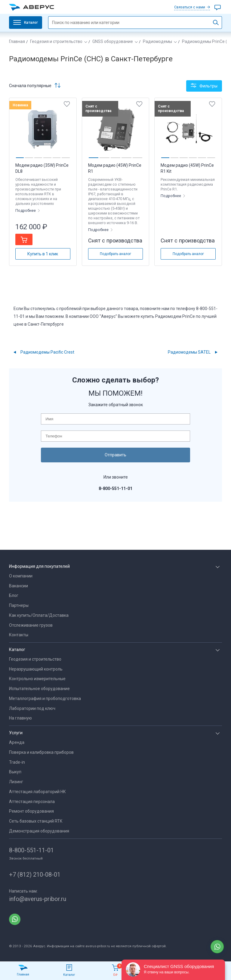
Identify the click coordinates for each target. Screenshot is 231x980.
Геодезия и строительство (56, 41)
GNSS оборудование (113, 41)
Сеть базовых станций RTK (36, 821)
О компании (21, 576)
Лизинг (16, 782)
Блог (14, 595)
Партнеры (19, 605)
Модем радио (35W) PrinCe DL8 (42, 168)
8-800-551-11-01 (31, 850)
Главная (17, 41)
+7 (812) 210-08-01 (35, 875)
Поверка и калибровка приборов (41, 752)
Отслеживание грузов (31, 625)
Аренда (17, 742)
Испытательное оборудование (39, 689)
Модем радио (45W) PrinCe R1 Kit (187, 168)
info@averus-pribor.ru (38, 899)
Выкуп (15, 772)
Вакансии (18, 586)
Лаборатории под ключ (32, 708)
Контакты (19, 635)
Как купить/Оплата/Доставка (39, 615)
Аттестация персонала (32, 802)
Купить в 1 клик (43, 254)
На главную (20, 718)
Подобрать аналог (115, 254)
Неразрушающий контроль (36, 669)
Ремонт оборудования (31, 811)
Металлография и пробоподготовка (45, 698)
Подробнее (26, 210)
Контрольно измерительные (37, 679)
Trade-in (17, 762)
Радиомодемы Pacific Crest (47, 352)
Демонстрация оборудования (39, 831)
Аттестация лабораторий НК (37, 792)
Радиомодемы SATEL (189, 352)
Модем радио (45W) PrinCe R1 (115, 168)
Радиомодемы (157, 41)
